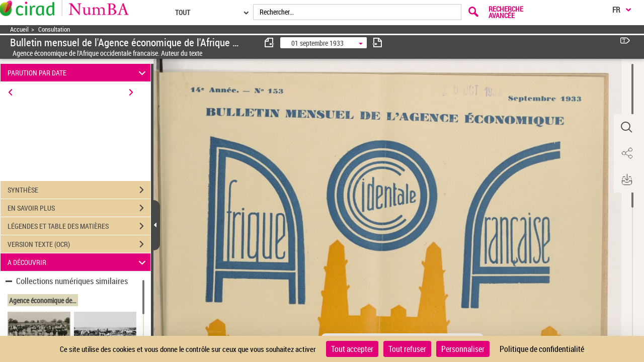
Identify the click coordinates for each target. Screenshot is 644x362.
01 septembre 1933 (317, 43)
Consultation (54, 29)
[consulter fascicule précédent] (270, 42)
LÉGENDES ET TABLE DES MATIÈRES (79, 226)
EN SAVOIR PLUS (79, 208)
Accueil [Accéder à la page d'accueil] (19, 29)
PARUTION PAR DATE (78, 73)
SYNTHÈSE (79, 190)
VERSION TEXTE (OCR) (79, 244)
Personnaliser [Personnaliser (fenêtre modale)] (463, 349)
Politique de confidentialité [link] (542, 349)
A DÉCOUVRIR (78, 262)
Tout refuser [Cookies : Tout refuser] (407, 349)
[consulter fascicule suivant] (377, 42)
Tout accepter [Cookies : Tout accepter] (352, 349)
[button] (626, 127)
